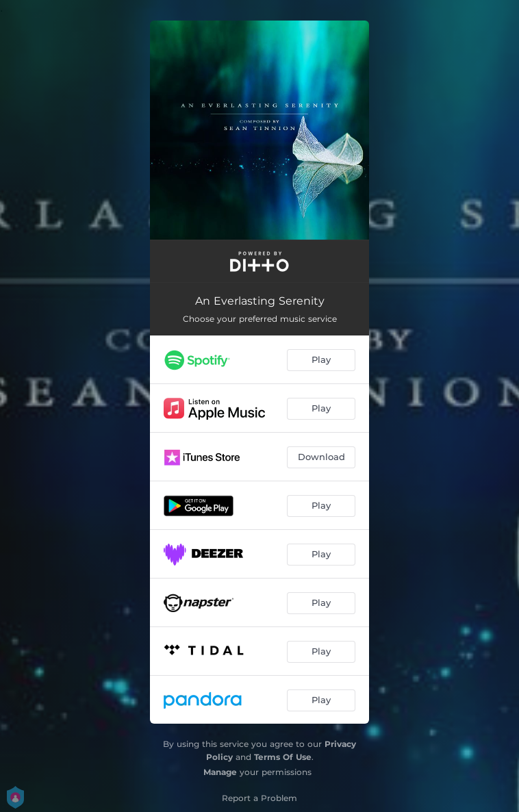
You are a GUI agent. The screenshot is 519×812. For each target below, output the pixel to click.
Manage (220, 772)
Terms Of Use (283, 757)
